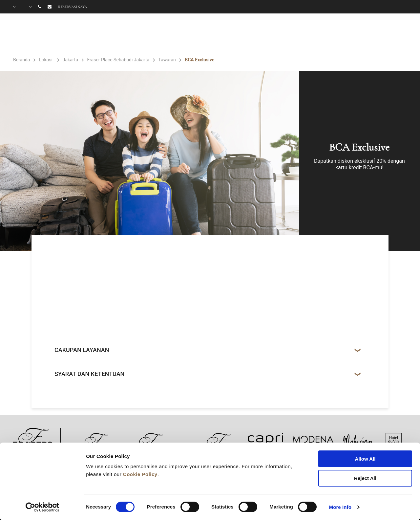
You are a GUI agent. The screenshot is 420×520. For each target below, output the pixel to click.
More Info (340, 507)
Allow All (365, 459)
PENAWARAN (277, 35)
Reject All (365, 478)
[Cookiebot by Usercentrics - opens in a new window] (42, 507)
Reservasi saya (73, 7)
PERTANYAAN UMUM (376, 35)
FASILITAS (227, 35)
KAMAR (184, 35)
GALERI (321, 35)
